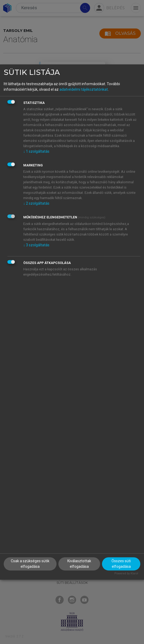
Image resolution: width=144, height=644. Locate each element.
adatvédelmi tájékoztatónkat (84, 89)
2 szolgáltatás (36, 203)
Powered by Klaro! (126, 573)
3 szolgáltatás (36, 245)
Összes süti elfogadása (121, 564)
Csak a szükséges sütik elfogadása (30, 564)
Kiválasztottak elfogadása (79, 564)
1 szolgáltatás (36, 151)
